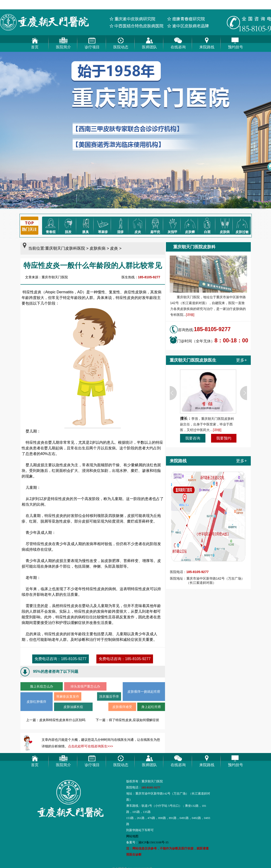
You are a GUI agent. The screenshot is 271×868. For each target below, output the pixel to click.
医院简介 (63, 42)
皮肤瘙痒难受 (122, 707)
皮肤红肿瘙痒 (36, 702)
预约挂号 (236, 42)
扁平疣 (155, 225)
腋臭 (86, 225)
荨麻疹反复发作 (68, 696)
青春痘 (51, 225)
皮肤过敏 (242, 225)
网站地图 (132, 836)
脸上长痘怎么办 (42, 686)
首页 (35, 42)
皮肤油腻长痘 (73, 707)
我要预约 (224, 438)
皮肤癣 (190, 225)
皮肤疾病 (98, 248)
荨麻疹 (103, 225)
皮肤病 (225, 225)
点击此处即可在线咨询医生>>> (91, 746)
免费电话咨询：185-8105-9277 (61, 659)
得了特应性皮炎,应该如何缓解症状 (134, 720)
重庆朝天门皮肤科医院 (65, 248)
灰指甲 (173, 225)
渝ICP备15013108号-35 (154, 842)
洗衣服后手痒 (109, 696)
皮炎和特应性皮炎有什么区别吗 (62, 720)
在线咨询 (178, 42)
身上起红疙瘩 (151, 707)
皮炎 (138, 225)
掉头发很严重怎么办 (85, 686)
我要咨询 (193, 438)
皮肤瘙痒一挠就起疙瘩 (144, 692)
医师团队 (149, 42)
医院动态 (121, 42)
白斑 (207, 225)
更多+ (242, 360)
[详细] (190, 315)
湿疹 (120, 225)
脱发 (68, 225)
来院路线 (207, 42)
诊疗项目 (92, 42)
